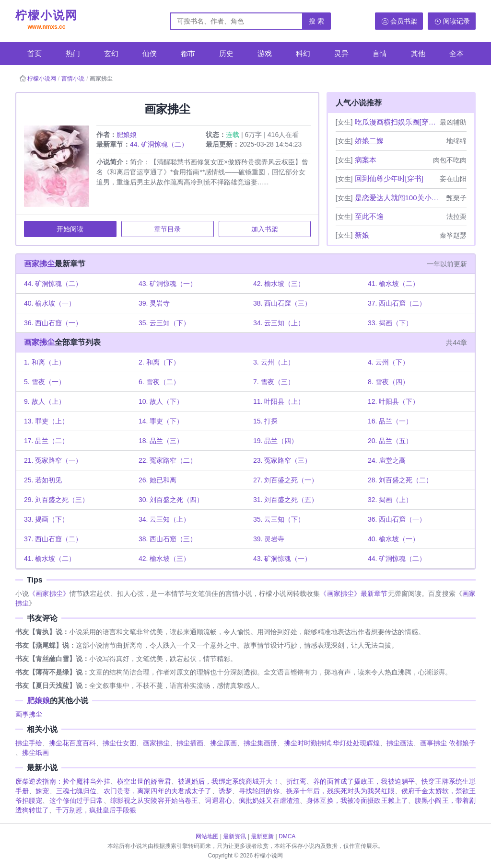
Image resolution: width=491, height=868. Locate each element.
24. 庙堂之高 (387, 461)
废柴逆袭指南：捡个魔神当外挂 (63, 782)
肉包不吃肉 (450, 160)
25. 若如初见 (43, 480)
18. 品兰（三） (161, 441)
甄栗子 (456, 198)
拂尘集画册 (260, 744)
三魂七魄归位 (76, 792)
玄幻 (111, 53)
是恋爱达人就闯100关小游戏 (400, 198)
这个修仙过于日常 (76, 801)
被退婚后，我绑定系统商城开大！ (229, 782)
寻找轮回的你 (259, 792)
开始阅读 (70, 229)
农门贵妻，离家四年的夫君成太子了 (158, 792)
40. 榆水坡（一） (50, 304)
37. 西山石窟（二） (397, 304)
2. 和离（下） (160, 363)
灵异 (341, 53)
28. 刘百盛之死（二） (400, 480)
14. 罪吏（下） (161, 422)
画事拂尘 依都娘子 (448, 744)
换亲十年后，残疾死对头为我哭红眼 (340, 792)
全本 (456, 53)
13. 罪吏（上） (47, 422)
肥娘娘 (127, 135)
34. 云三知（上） (279, 323)
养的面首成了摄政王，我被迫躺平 (364, 782)
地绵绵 (456, 141)
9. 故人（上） (45, 402)
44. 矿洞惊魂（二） (159, 145)
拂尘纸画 (35, 754)
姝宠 (42, 792)
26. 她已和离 (158, 480)
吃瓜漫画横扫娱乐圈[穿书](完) (396, 122)
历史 (226, 53)
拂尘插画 (190, 744)
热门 (73, 53)
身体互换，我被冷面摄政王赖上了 (357, 801)
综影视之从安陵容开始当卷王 (154, 801)
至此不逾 (369, 216)
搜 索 (316, 21)
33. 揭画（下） (390, 323)
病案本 (366, 160)
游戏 (265, 53)
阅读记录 (456, 21)
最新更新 (262, 836)
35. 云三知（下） (165, 323)
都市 (188, 53)
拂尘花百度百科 (72, 744)
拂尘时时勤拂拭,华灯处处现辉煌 (332, 744)
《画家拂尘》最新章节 (354, 594)
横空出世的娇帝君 (144, 782)
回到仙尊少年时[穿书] (389, 178)
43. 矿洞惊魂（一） (168, 284)
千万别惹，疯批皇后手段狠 (96, 811)
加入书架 (264, 229)
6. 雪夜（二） (160, 382)
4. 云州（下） (388, 363)
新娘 (362, 235)
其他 (418, 53)
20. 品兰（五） (390, 441)
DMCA (287, 836)
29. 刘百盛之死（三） (57, 500)
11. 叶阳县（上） (279, 402)
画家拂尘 (40, 264)
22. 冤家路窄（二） (168, 461)
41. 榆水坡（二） (393, 284)
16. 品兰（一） (390, 422)
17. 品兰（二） (47, 441)
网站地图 (207, 836)
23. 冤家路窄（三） (282, 461)
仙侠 (150, 53)
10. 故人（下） (161, 402)
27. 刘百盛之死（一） (286, 480)
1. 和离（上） (45, 363)
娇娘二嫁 (369, 141)
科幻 (303, 53)
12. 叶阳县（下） (393, 402)
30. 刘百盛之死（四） (171, 500)
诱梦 (225, 792)
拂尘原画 (223, 744)
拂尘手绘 (29, 744)
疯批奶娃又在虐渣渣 (269, 801)
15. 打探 (265, 422)
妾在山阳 (453, 179)
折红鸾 (296, 782)
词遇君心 (218, 801)
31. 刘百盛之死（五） (286, 500)
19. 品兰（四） (275, 441)
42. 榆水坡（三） (279, 284)
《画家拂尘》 (49, 594)
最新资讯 (234, 836)
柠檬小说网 (47, 21)
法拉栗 (456, 217)
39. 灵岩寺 (155, 304)
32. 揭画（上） (390, 500)
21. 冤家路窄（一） (53, 461)
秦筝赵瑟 (453, 235)
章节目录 (167, 229)
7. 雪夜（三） (274, 382)
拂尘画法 (400, 744)
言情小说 (73, 79)
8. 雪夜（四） (388, 382)
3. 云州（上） (274, 363)
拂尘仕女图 (119, 744)
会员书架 (404, 21)
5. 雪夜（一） (45, 382)
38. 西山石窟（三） (282, 304)
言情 (380, 53)
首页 (35, 53)
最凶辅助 (453, 122)
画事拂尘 (29, 715)
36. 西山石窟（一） (53, 323)
